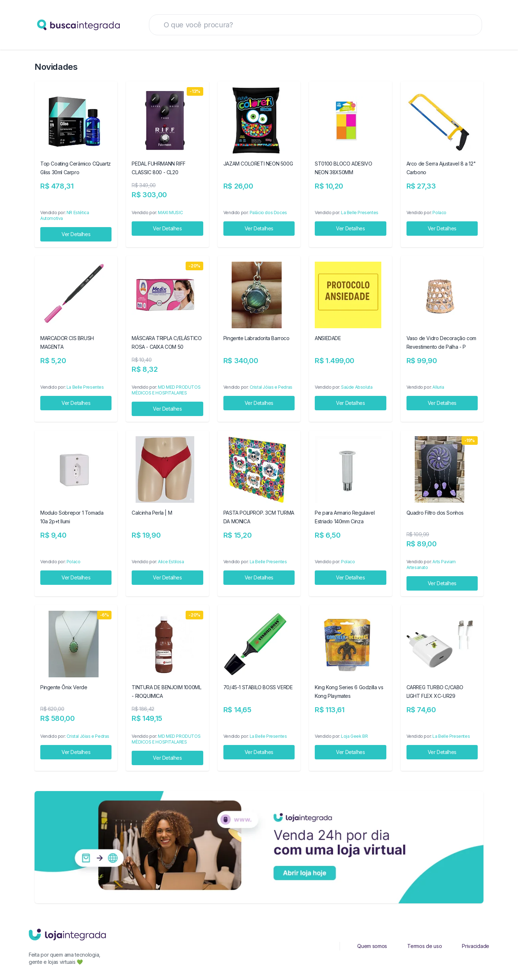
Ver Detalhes (76, 234)
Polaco (439, 213)
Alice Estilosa (171, 562)
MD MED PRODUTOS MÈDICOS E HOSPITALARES (166, 390)
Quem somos (372, 946)
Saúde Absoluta (357, 387)
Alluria (438, 387)
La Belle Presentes (360, 213)
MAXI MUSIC (170, 213)
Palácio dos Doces (268, 213)
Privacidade (476, 946)
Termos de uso (424, 946)
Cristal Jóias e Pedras (271, 387)
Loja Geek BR (354, 736)
